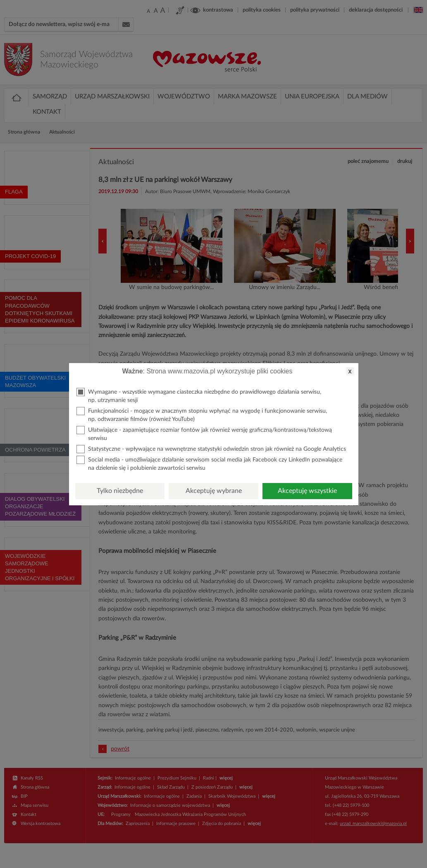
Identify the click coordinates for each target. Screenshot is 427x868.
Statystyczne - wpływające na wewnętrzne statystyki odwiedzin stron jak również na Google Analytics (211, 449)
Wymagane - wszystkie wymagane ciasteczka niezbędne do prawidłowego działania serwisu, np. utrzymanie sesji (199, 396)
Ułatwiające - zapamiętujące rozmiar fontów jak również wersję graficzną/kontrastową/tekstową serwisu (204, 434)
